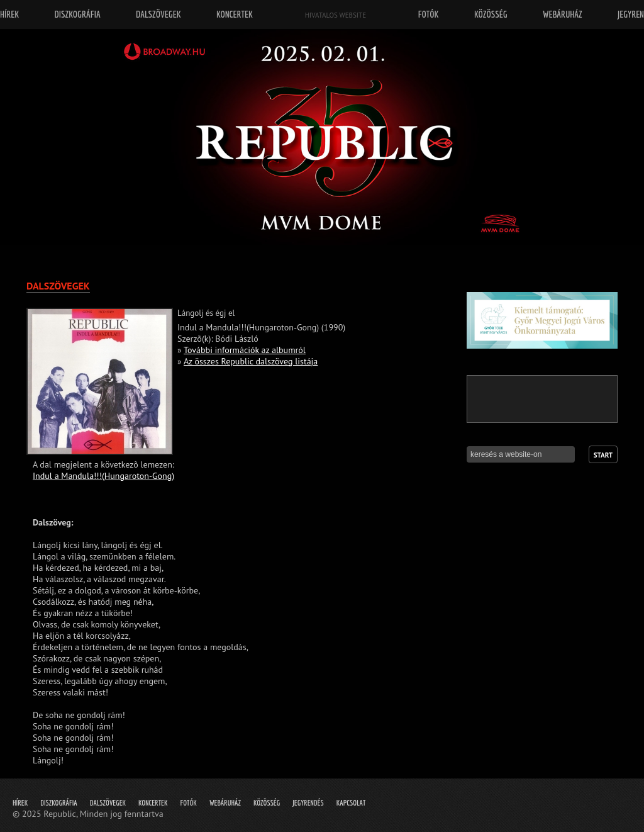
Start (603, 455)
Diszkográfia (59, 803)
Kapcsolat (351, 803)
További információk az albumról (245, 350)
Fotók (189, 803)
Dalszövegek (108, 803)
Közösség (267, 803)
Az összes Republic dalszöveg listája (251, 361)
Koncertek (153, 803)
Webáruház (225, 803)
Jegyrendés (308, 803)
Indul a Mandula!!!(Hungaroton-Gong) (103, 476)
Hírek (20, 803)
